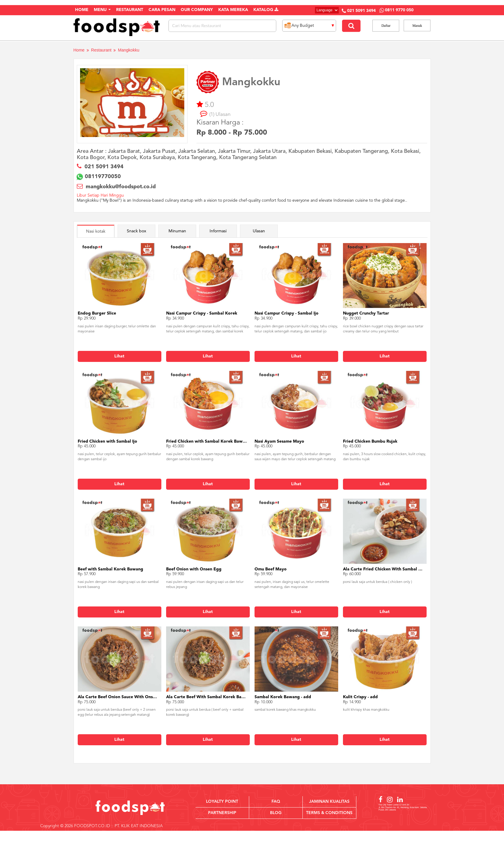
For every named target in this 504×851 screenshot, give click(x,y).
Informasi (218, 231)
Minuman (177, 231)
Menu (102, 10)
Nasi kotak (96, 231)
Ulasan (259, 231)
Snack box (136, 231)
